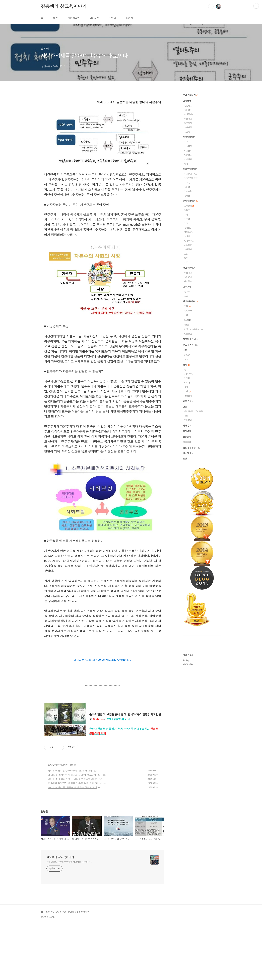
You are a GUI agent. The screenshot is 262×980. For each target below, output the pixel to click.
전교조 (187, 292)
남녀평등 (188, 155)
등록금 (187, 196)
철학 (187, 306)
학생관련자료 (189, 137)
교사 (186, 215)
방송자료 (187, 320)
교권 (186, 254)
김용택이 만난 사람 (191, 448)
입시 (186, 164)
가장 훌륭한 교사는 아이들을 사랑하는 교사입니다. (69, 917)
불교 (186, 359)
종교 (185, 350)
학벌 (186, 258)
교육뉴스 (188, 325)
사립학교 (188, 245)
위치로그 (94, 18)
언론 (186, 262)
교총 (186, 296)
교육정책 (187, 101)
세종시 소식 (188, 453)
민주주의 (52, 820)
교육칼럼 (189, 206)
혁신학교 (188, 119)
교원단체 (187, 287)
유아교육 (188, 277)
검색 (211, 7)
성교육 (187, 132)
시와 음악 (187, 426)
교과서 (187, 236)
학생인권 (188, 159)
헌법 (185, 407)
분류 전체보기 (190, 95)
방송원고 (188, 334)
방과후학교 (189, 241)
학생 (186, 142)
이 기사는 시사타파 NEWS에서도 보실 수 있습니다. (103, 660)
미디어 (187, 383)
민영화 (187, 378)
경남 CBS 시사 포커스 (194, 329)
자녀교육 (188, 191)
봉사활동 (188, 228)
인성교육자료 (190, 301)
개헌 (186, 416)
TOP (219, 969)
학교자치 (188, 123)
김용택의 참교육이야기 (64, 7)
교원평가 (188, 110)
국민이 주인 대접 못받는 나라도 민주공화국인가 (73, 834)
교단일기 (188, 249)
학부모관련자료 (190, 169)
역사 (187, 391)
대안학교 (188, 281)
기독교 (187, 355)
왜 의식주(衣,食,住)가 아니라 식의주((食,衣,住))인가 (74, 830)
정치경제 (187, 431)
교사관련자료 (190, 201)
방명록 (112, 18)
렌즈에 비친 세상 (190, 339)
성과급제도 (189, 114)
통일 (185, 459)
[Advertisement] (103, 768)
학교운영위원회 (191, 174)
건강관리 (187, 437)
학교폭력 (188, 146)
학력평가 (188, 219)
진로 (186, 315)
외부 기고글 (188, 401)
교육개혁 (188, 127)
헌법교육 (188, 420)
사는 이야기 (189, 374)
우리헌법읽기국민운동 (193, 411)
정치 (186, 365)
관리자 (129, 18)
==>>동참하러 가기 (119, 719)
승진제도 (188, 106)
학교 (186, 223)
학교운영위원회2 (191, 178)
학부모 (187, 210)
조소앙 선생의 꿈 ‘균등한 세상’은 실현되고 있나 (72, 843)
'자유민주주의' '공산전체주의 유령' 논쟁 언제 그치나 (75, 838)
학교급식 (188, 151)
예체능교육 (189, 232)
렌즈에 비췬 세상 (190, 345)
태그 (55, 18)
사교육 (187, 183)
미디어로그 (74, 18)
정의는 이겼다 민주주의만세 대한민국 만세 (70, 826)
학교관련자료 (189, 268)
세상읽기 (188, 396)
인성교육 (188, 311)
